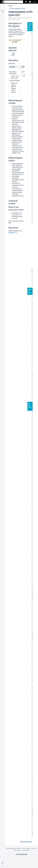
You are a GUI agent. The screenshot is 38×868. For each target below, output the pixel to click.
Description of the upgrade (32, 53)
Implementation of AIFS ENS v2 (32, 578)
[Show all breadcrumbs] (14, 6)
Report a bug (17, 850)
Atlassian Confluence (17, 849)
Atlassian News (26, 850)
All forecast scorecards (32, 315)
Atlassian (21, 854)
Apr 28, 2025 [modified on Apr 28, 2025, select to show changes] (17, 19)
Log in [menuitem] (35, 2)
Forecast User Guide (32, 350)
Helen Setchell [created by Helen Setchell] (17, 18)
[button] (2, 2)
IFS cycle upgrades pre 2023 (17, 9)
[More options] (34, 6)
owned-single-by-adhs (26, 842)
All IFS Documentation (32, 383)
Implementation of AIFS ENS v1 (32, 622)
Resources (32, 277)
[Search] (5, 2)
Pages (10, 6)
